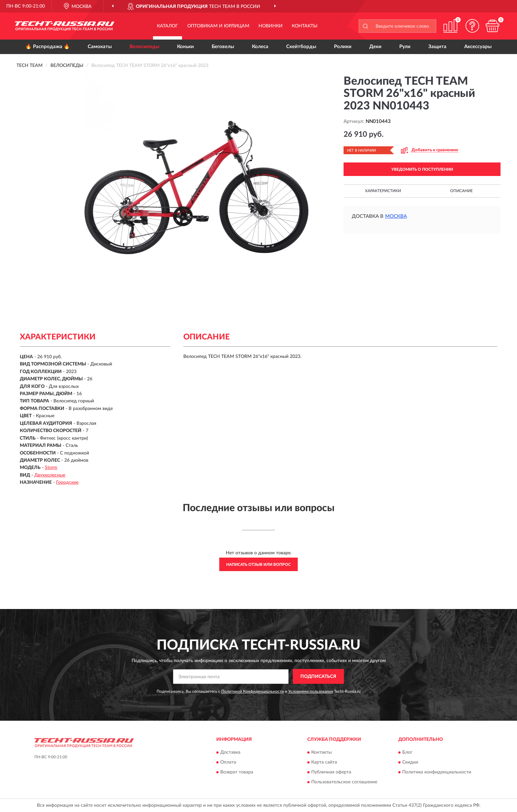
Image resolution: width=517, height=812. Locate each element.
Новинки (271, 26)
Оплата (228, 762)
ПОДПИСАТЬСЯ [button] (318, 677)
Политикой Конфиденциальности (253, 691)
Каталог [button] (167, 26)
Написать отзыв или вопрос (258, 565)
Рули (405, 47)
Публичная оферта (331, 772)
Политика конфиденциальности (437, 772)
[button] (472, 26)
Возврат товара (237, 772)
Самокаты (100, 47)
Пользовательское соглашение (344, 782)
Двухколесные (50, 475)
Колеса (260, 47)
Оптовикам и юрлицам (218, 26)
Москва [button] (396, 216)
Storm (51, 468)
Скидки (410, 762)
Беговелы (223, 47)
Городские (67, 482)
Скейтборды (301, 47)
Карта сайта (324, 762)
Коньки (185, 47)
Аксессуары (478, 47)
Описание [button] (461, 191)
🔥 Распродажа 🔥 (48, 47)
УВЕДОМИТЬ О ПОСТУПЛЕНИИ (422, 169)
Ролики (343, 47)
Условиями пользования (311, 691)
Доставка (230, 752)
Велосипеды (144, 47)
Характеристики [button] (383, 191)
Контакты (305, 26)
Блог (407, 752)
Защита (437, 47)
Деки (375, 47)
